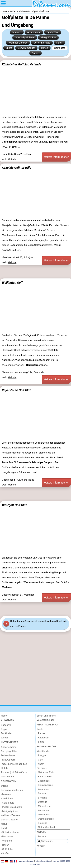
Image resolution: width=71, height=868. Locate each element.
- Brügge (41, 755)
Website (12, 159)
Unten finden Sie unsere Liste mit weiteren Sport (36, 621)
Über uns (42, 837)
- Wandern (6, 841)
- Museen (6, 794)
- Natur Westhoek (46, 827)
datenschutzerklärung (43, 861)
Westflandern (44, 751)
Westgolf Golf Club (15, 505)
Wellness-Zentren (18, 43)
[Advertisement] (35, 272)
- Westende (43, 810)
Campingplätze (9, 751)
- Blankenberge (45, 785)
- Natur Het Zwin (45, 772)
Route (40, 729)
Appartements (9, 747)
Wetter (5, 738)
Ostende (38, 122)
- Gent (40, 760)
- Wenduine (43, 789)
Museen (17, 32)
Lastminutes (8, 777)
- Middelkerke (44, 806)
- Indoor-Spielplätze (11, 807)
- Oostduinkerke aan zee (14, 764)
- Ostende (42, 802)
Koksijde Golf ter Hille (17, 168)
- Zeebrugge (43, 781)
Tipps (4, 729)
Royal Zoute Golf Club (17, 390)
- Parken (41, 733)
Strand (5, 786)
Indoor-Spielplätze (25, 38)
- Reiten (5, 845)
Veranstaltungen (46, 720)
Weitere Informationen (56, 157)
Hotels (5, 768)
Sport (9, 48)
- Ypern (40, 764)
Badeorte (6, 725)
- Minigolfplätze (9, 811)
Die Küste (42, 768)
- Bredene (42, 798)
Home (4, 716)
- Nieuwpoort (8, 760)
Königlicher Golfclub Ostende (22, 64)
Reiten (45, 48)
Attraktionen (34, 32)
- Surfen (5, 853)
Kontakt (41, 846)
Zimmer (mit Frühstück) (14, 772)
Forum (40, 742)
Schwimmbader (26, 48)
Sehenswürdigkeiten (12, 790)
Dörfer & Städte (42, 43)
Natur (59, 43)
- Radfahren (7, 837)
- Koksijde (42, 823)
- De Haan (42, 793)
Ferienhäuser (8, 755)
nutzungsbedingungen (26, 861)
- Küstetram (43, 738)
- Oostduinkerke (45, 819)
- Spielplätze (8, 803)
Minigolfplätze (48, 38)
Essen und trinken (46, 716)
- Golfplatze (7, 849)
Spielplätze (53, 32)
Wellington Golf (12, 283)
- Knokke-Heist (45, 777)
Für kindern (7, 733)
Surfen (35, 53)
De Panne (20, 626)
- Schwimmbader (10, 832)
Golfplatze (60, 48)
